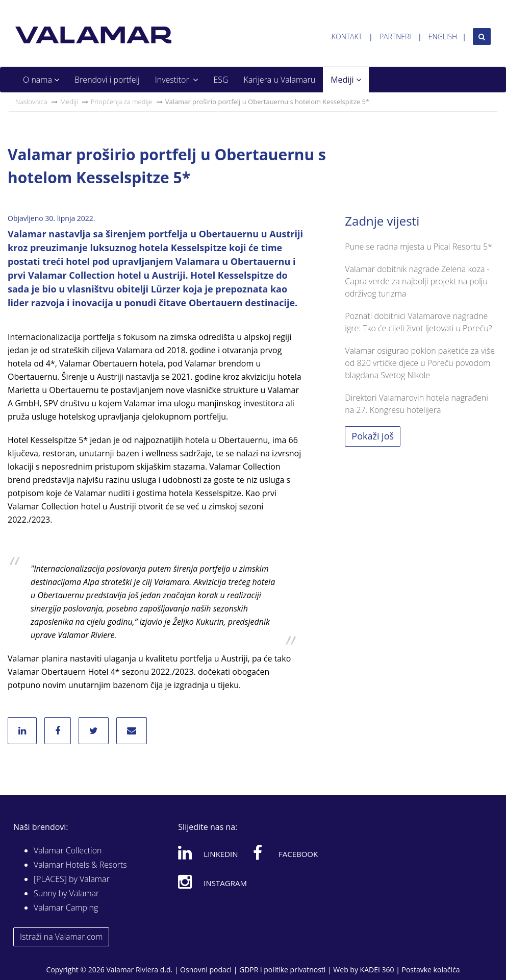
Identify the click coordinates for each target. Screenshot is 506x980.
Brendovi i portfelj (107, 80)
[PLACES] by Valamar (72, 879)
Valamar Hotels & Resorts (80, 865)
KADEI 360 (377, 970)
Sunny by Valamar (66, 893)
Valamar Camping (66, 908)
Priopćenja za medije (122, 102)
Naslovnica (31, 102)
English (443, 36)
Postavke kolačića (431, 970)
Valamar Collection (68, 850)
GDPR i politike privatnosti (282, 970)
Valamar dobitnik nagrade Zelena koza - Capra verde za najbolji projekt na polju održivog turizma (417, 281)
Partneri (395, 36)
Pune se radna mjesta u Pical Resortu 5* (419, 247)
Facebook (285, 852)
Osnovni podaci (206, 970)
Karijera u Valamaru (280, 80)
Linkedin (208, 852)
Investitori (177, 80)
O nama (41, 80)
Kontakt (347, 36)
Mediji (346, 80)
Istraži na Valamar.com (61, 937)
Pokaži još (373, 436)
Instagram (212, 881)
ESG (221, 80)
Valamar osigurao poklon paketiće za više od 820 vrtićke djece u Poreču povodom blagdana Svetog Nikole (420, 363)
